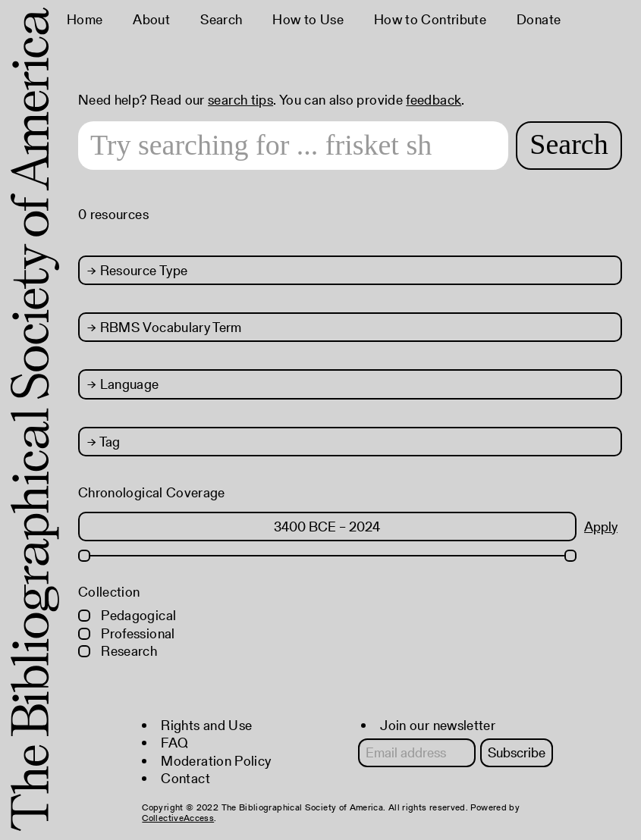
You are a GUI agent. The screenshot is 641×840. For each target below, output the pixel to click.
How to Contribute (430, 19)
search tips (240, 100)
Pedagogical (127, 615)
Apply (601, 527)
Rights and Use (206, 725)
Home (85, 19)
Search (221, 19)
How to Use (308, 19)
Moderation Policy (216, 761)
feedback (434, 100)
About (151, 19)
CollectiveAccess (178, 818)
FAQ (174, 743)
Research (118, 651)
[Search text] (293, 146)
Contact (185, 778)
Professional (127, 633)
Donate (539, 19)
